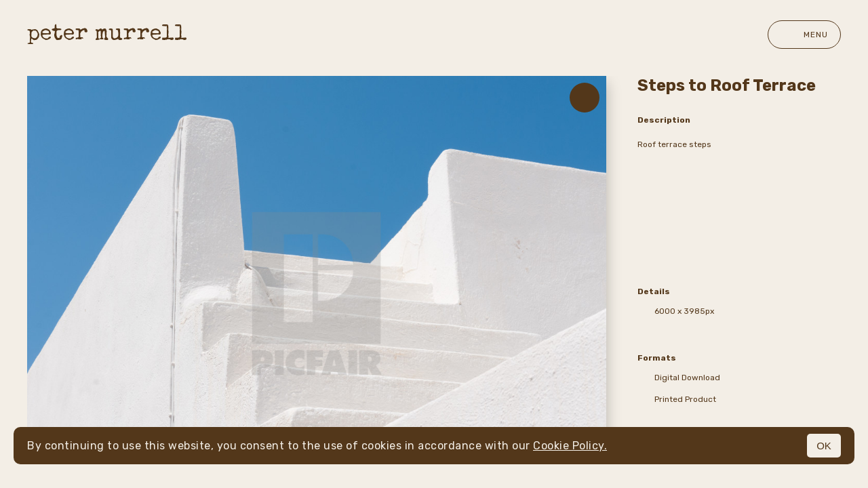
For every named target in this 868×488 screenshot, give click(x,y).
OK (824, 446)
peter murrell (107, 35)
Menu (804, 35)
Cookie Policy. (570, 446)
